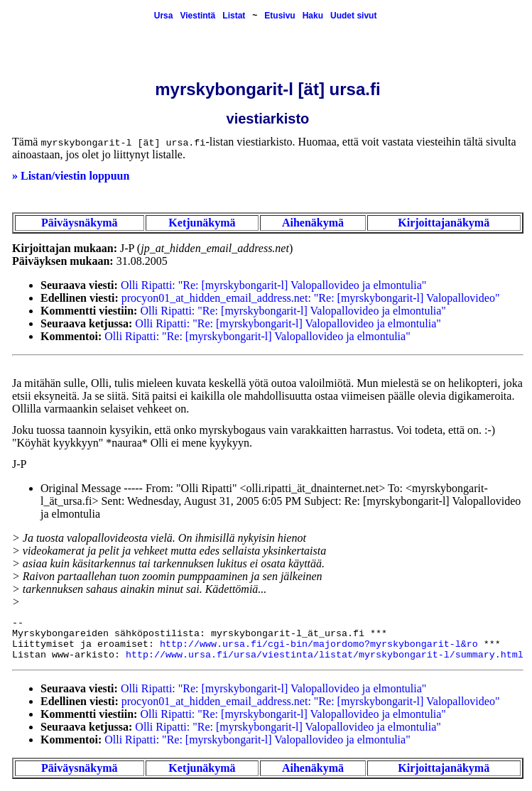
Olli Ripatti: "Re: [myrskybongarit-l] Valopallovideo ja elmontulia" (273, 285)
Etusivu (279, 16)
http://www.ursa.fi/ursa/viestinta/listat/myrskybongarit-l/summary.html (325, 655)
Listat (234, 16)
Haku (313, 16)
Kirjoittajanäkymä (444, 223)
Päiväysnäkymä (80, 223)
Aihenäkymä (313, 223)
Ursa (164, 16)
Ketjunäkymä (202, 223)
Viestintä (197, 16)
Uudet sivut (353, 16)
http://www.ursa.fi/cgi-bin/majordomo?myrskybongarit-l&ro (319, 644)
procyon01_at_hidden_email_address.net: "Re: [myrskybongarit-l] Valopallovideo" (311, 298)
